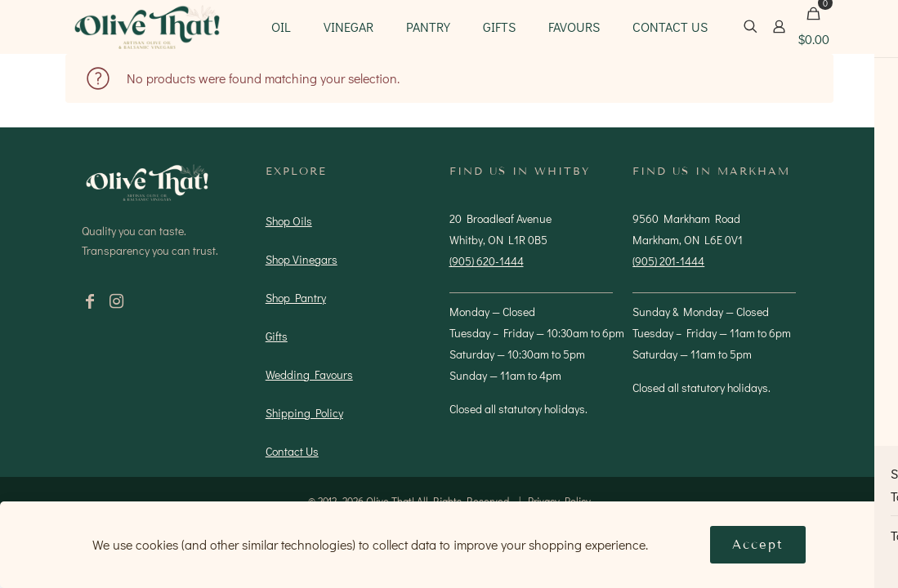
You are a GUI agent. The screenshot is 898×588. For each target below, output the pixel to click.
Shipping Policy (304, 413)
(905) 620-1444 (487, 261)
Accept (758, 545)
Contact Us (292, 451)
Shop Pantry (296, 298)
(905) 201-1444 (668, 261)
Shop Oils (289, 221)
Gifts (277, 336)
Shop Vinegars (302, 259)
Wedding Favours (309, 374)
